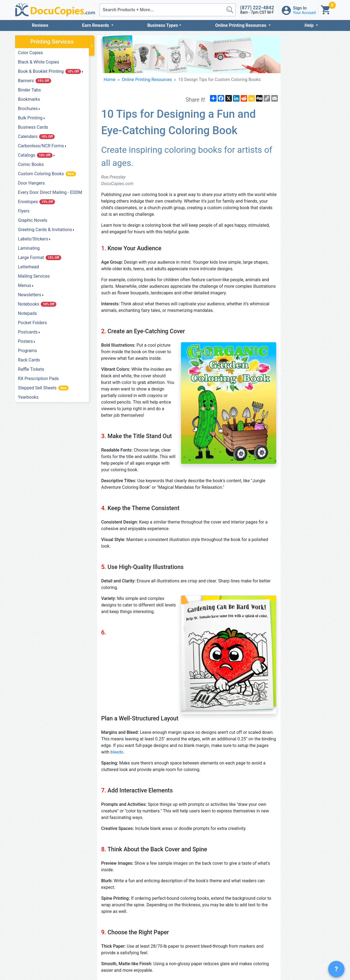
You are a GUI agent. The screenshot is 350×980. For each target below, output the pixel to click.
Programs (28, 351)
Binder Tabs (30, 90)
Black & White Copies (39, 62)
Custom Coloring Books (47, 174)
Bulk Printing (30, 118)
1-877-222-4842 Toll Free (214, 957)
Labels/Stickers (33, 239)
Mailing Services (34, 276)
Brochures (28, 109)
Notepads (27, 313)
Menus (25, 285)
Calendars (37, 136)
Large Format (40, 258)
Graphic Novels (33, 220)
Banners (35, 81)
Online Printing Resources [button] (241, 25)
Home (110, 90)
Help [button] (310, 25)
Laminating (29, 248)
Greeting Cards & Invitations (45, 230)
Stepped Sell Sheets (43, 388)
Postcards (28, 332)
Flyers (24, 211)
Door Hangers (31, 183)
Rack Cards (29, 360)
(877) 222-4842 (257, 8)
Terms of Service (292, 957)
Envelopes (37, 202)
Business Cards (33, 127)
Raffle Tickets (31, 369)
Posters (26, 341)
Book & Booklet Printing (49, 71)
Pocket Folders (33, 323)
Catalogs (35, 155)
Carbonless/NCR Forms (41, 146)
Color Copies (30, 53)
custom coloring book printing (227, 880)
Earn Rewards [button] (96, 25)
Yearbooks (28, 397)
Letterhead (29, 267)
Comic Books (31, 164)
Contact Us (292, 970)
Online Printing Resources (147, 90)
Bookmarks (29, 99)
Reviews (40, 25)
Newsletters (30, 295)
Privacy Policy (292, 963)
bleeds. (130, 611)
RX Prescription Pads (39, 379)
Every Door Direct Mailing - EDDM (50, 192)
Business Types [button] (163, 25)
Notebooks (37, 304)
